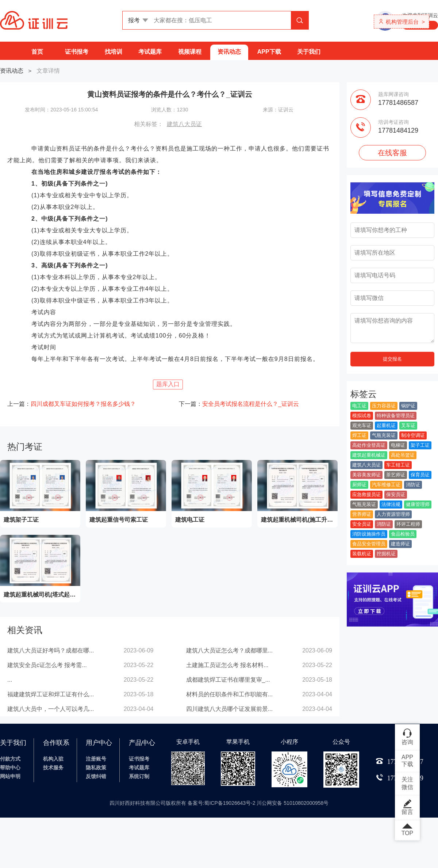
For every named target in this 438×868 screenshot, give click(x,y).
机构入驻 (53, 759)
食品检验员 (403, 534)
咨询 (407, 736)
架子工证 (420, 445)
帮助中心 (10, 768)
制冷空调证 (413, 435)
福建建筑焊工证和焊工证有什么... (51, 694)
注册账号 (96, 759)
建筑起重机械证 (369, 455)
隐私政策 (96, 768)
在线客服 (392, 153)
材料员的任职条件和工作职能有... (229, 694)
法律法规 (391, 504)
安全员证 (362, 524)
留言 (407, 807)
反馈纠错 (96, 776)
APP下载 (269, 52)
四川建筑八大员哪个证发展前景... (229, 709)
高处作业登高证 (369, 445)
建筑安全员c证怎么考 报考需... (47, 665)
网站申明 (10, 776)
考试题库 (150, 52)
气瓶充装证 (384, 435)
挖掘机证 (386, 554)
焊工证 (359, 435)
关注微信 (407, 783)
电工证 (359, 406)
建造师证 (400, 544)
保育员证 (420, 475)
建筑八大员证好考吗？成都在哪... (51, 650)
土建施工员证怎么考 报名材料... (227, 665)
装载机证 (362, 554)
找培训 (114, 52)
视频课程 (190, 52)
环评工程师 (408, 524)
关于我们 (309, 52)
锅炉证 (408, 406)
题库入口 (168, 384)
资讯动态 (229, 52)
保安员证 (396, 494)
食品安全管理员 (369, 544)
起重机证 (386, 425)
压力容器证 (384, 406)
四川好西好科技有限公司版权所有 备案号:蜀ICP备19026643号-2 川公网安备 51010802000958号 (219, 803)
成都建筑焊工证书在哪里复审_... (228, 680)
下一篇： (239, 404)
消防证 (413, 485)
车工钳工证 (398, 465)
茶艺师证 (396, 475)
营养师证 (362, 514)
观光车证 (362, 425)
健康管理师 (418, 504)
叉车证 (408, 425)
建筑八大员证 (184, 124)
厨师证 (359, 485)
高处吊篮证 (403, 455)
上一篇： (72, 404)
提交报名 (392, 359)
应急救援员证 (366, 494)
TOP (407, 830)
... (10, 680)
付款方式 (10, 759)
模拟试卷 (362, 416)
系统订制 (139, 776)
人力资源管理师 (393, 514)
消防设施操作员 (369, 534)
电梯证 (398, 445)
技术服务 (53, 768)
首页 (37, 52)
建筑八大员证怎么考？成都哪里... (229, 650)
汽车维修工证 (386, 485)
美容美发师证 (366, 475)
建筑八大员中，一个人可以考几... (51, 709)
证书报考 (77, 52)
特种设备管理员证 (396, 416)
